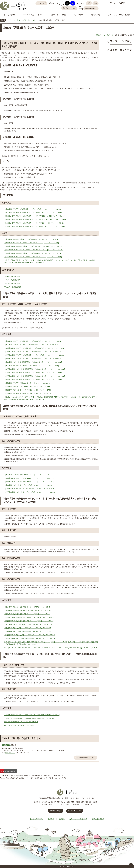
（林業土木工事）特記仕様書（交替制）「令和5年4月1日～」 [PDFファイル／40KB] (33, 373)
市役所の (75, 811)
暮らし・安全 (9, 15)
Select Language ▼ (91, 8)
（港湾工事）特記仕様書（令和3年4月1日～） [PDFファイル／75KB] (28, 628)
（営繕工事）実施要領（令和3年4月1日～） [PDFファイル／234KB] (27, 614)
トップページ (11, 20)
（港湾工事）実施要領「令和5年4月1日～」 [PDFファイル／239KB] (27, 383)
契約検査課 (32, 20)
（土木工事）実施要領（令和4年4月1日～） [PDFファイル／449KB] (27, 475)
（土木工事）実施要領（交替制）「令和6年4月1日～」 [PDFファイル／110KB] (31, 239)
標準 (95, 3)
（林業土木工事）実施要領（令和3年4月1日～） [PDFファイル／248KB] (29, 617)
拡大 (89, 3)
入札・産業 (78, 15)
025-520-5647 (10, 753)
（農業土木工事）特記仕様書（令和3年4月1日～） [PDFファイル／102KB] (30, 638)
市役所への (56, 811)
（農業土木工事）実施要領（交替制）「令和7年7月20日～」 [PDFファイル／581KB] (33, 246)
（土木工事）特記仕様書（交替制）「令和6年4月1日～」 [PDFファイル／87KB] (32, 243)
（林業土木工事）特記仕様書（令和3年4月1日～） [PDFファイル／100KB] (30, 635)
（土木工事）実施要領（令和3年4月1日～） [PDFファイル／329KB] (27, 607)
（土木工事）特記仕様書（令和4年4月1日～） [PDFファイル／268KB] (28, 485)
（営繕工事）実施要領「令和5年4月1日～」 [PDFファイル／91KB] (27, 387)
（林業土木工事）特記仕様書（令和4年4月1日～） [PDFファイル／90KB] (29, 489)
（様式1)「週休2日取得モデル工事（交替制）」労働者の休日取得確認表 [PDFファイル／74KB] (37, 260)
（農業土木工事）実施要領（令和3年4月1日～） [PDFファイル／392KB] (29, 621)
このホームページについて (78, 819)
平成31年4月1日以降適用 (13, 287)
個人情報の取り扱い (37, 819)
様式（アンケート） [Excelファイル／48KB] (19, 725)
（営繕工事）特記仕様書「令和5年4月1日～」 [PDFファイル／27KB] (28, 394)
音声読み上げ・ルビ (69, 8)
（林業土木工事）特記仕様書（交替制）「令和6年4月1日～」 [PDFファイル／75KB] (33, 257)
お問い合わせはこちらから (86, 758)
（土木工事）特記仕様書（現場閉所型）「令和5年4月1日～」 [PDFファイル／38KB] (33, 362)
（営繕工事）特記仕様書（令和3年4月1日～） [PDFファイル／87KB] (28, 631)
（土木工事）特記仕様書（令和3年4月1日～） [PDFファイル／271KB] (28, 624)
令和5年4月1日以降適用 (12, 277)
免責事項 (51, 819)
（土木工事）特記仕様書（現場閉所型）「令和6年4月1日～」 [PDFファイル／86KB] (33, 213)
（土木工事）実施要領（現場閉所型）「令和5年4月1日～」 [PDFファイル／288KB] (33, 341)
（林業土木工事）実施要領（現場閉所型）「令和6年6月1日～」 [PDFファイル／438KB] (34, 223)
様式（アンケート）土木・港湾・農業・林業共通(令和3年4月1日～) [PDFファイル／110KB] (35, 642)
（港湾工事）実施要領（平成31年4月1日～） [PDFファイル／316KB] (28, 610)
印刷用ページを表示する (105, 35)
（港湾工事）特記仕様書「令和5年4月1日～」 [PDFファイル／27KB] (28, 390)
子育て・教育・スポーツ (33, 15)
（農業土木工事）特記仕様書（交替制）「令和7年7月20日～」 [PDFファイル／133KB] (34, 250)
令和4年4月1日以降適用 (12, 280)
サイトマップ (41, 3)
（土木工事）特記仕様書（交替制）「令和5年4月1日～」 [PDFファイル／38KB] (32, 366)
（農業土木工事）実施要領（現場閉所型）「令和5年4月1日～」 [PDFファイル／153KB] (34, 355)
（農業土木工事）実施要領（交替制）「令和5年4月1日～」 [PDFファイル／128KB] (33, 359)
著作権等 (62, 819)
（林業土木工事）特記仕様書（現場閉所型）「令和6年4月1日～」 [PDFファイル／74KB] (35, 227)
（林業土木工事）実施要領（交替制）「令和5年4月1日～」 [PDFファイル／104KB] (33, 352)
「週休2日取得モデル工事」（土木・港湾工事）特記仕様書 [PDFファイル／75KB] (32, 715)
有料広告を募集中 (98, 819)
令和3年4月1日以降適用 (12, 284)
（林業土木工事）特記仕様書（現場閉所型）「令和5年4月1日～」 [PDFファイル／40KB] (35, 369)
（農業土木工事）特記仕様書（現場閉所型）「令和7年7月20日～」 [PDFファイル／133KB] (35, 220)
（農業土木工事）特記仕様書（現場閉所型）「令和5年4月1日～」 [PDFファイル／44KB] (35, 376)
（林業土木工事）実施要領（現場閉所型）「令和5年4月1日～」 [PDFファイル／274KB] (34, 348)
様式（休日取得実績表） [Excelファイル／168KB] (21, 722)
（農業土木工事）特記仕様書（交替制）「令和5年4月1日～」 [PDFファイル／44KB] (33, 380)
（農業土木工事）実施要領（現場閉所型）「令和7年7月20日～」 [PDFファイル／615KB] (35, 216)
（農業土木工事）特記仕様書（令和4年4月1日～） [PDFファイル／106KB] (30, 492)
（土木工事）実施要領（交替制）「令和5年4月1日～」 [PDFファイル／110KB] (31, 345)
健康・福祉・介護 (58, 15)
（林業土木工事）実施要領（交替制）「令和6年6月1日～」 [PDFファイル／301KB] (33, 253)
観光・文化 (96, 15)
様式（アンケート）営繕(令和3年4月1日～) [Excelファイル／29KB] (74, 648)
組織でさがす (22, 20)
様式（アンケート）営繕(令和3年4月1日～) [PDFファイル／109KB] (27, 648)
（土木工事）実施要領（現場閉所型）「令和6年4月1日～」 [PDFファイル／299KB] (33, 209)
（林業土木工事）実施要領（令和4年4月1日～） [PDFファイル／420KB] (29, 478)
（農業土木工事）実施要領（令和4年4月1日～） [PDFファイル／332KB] (29, 482)
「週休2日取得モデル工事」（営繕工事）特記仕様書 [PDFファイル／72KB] (30, 718)
